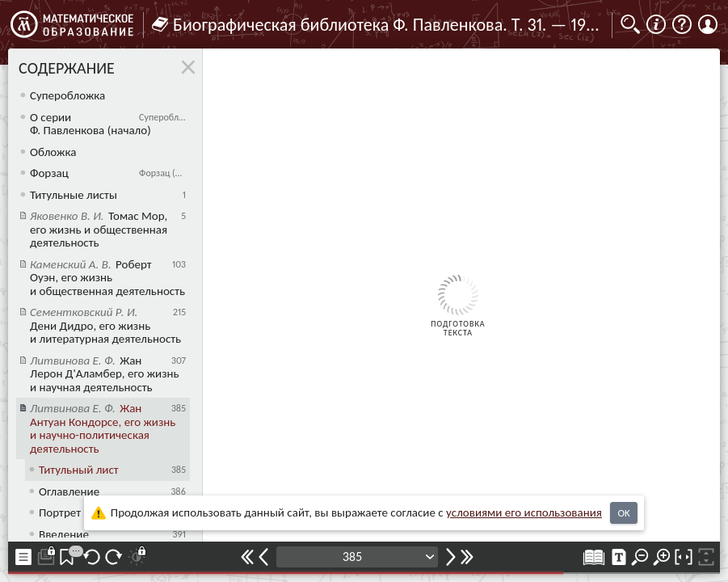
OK (623, 513)
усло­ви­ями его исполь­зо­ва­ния (524, 512)
